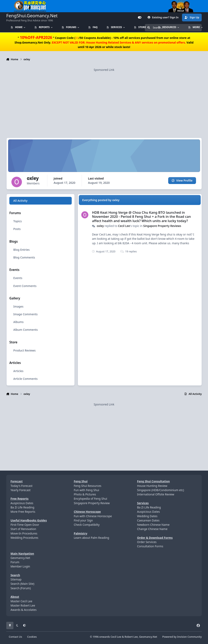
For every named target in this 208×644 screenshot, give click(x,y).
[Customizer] (140, 18)
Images (18, 306)
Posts (17, 229)
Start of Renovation (23, 529)
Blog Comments (24, 257)
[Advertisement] (104, 100)
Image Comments (25, 314)
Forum (15, 562)
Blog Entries (21, 250)
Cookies (32, 637)
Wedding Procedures (24, 538)
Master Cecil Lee (21, 601)
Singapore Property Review (92, 503)
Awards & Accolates (24, 610)
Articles (18, 371)
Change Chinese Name (152, 529)
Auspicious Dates (22, 503)
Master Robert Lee (23, 605)
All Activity (20, 201)
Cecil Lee (124, 226)
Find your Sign (83, 520)
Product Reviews (24, 350)
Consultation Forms (150, 546)
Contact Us (15, 637)
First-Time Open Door (25, 525)
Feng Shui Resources (88, 486)
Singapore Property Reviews (162, 226)
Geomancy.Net (20, 558)
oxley (100, 226)
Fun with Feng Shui (86, 490)
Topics (17, 221)
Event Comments (25, 286)
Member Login (20, 566)
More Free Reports (23, 512)
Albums (18, 322)
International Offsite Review (156, 494)
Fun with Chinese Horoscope (93, 516)
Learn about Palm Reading (91, 538)
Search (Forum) (21, 588)
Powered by (182, 637)
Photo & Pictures (85, 494)
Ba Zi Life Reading (22, 507)
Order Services (147, 542)
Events (18, 278)
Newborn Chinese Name (153, 525)
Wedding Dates (147, 516)
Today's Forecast (22, 486)
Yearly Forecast (21, 490)
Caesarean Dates (148, 520)
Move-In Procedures (24, 533)
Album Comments (25, 330)
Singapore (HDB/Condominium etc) (161, 490)
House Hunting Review (152, 486)
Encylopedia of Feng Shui (90, 499)
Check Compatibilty (87, 525)
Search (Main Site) (22, 584)
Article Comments (25, 379)
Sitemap (16, 579)
